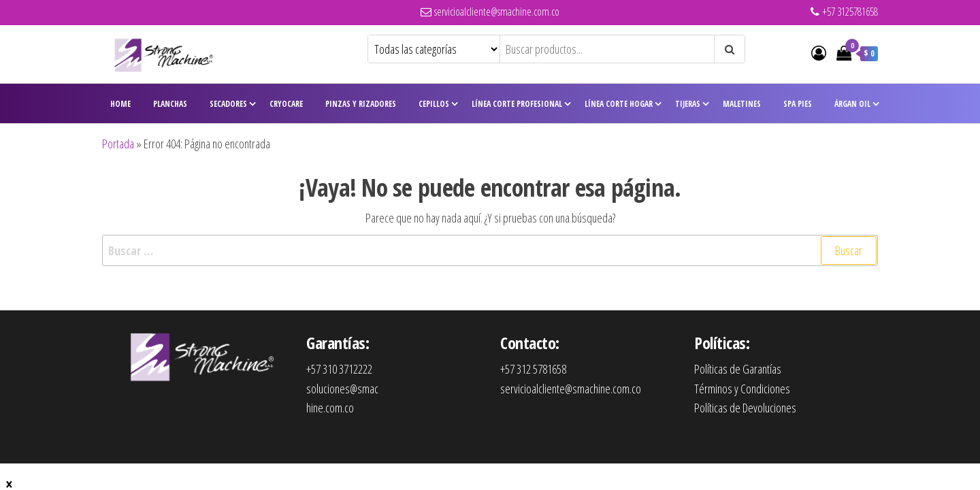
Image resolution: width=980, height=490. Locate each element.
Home (120, 104)
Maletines (742, 104)
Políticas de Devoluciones (745, 408)
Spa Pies (798, 104)
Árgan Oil (852, 104)
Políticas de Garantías (738, 369)
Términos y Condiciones (742, 389)
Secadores (228, 104)
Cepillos (434, 104)
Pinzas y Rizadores (361, 104)
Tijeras (688, 104)
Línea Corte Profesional (517, 104)
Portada (118, 144)
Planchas (170, 104)
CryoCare (286, 104)
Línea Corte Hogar (619, 104)
